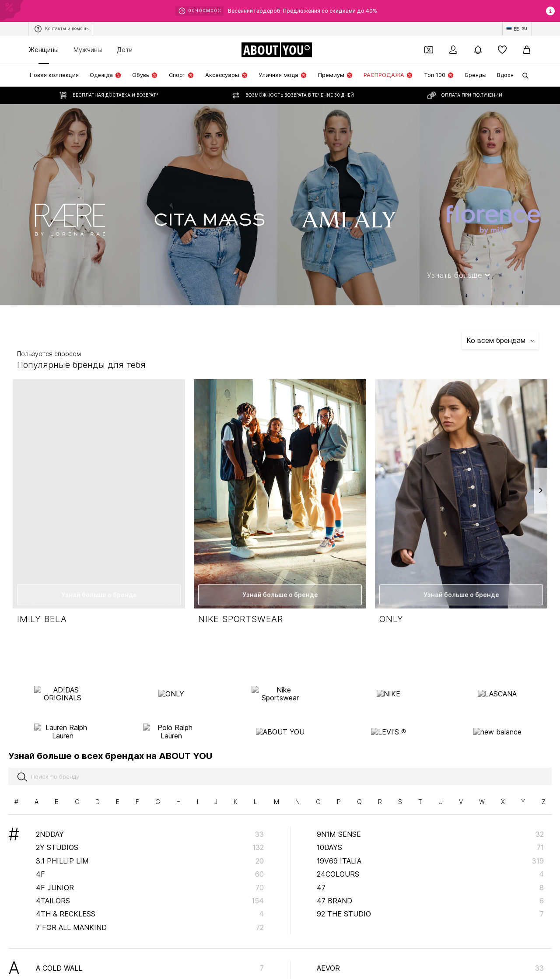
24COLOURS (430, 841)
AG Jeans (430, 961)
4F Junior (150, 854)
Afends (430, 948)
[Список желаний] (502, 50)
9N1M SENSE (430, 801)
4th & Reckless (150, 881)
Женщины (44, 50)
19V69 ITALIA (430, 827)
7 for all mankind (150, 894)
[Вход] (453, 50)
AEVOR (430, 934)
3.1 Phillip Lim (150, 827)
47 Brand (430, 867)
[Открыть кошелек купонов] (429, 50)
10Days (430, 814)
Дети (125, 50)
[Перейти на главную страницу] (276, 50)
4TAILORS (150, 867)
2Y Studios (150, 814)
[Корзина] (527, 50)
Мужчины (88, 50)
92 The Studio (430, 881)
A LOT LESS (150, 961)
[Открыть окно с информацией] (550, 11)
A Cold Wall (150, 934)
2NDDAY (150, 801)
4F (150, 841)
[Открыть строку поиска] (522, 76)
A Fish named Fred (150, 948)
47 (430, 854)
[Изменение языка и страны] (517, 29)
